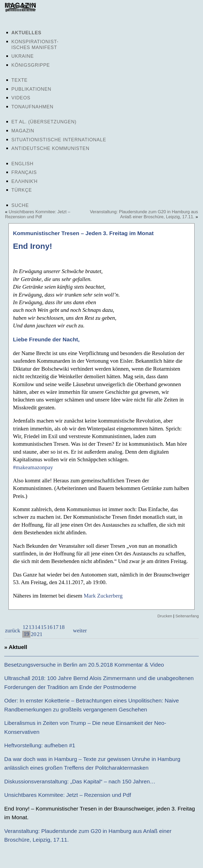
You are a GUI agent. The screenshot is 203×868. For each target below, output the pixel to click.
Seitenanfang (187, 616)
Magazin (23, 131)
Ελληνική (24, 181)
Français (24, 172)
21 (40, 634)
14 (37, 627)
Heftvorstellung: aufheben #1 (40, 745)
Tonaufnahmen (32, 107)
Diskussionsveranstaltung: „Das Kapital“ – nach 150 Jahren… (80, 781)
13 (31, 627)
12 (25, 627)
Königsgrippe (31, 65)
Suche (20, 205)
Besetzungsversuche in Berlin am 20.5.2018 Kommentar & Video (84, 665)
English (22, 164)
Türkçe (22, 190)
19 (26, 634)
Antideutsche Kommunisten (50, 148)
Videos (21, 98)
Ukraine (23, 56)
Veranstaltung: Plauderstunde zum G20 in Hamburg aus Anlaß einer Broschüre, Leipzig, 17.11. (144, 214)
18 (62, 627)
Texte (19, 80)
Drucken (165, 616)
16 (50, 627)
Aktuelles (26, 33)
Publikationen (31, 89)
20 (33, 634)
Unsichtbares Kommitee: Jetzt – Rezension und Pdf (38, 214)
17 (56, 627)
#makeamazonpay (33, 467)
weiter (79, 631)
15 (43, 627)
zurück (13, 631)
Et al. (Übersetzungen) (44, 122)
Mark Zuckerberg (103, 596)
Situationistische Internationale (59, 140)
